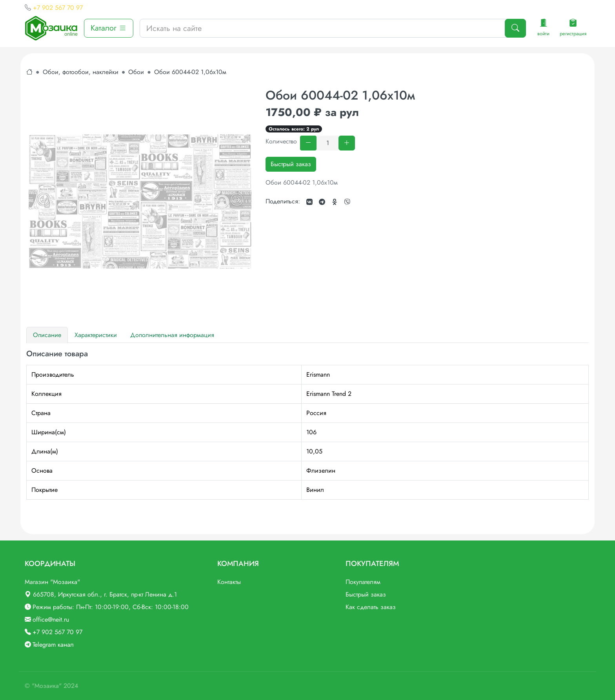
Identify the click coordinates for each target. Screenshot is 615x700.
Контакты (229, 582)
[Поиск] (515, 28)
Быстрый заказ (291, 164)
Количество (281, 141)
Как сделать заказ (371, 607)
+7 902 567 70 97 (58, 8)
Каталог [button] (109, 28)
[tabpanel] (307, 424)
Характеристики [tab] (96, 335)
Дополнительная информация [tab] (172, 335)
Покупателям (363, 582)
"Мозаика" (47, 686)
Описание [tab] (47, 335)
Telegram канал (53, 645)
